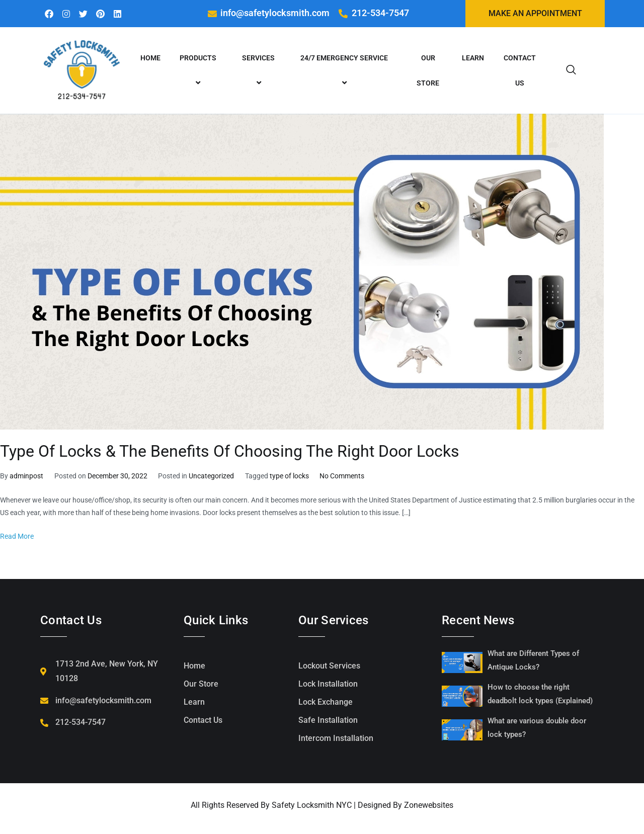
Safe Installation (328, 721)
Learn (473, 59)
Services (260, 71)
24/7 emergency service (346, 71)
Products (199, 71)
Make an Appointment (535, 14)
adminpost (26, 477)
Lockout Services (329, 667)
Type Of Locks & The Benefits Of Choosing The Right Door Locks (230, 452)
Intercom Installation (336, 739)
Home (150, 59)
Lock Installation (328, 685)
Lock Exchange (326, 703)
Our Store (428, 71)
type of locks (289, 477)
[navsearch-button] (571, 71)
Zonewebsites (429, 806)
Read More (17, 537)
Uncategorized (211, 477)
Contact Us (520, 71)
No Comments (342, 477)
